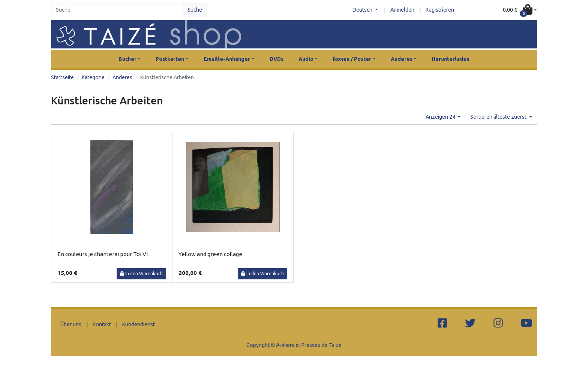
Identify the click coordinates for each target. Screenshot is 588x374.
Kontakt (102, 324)
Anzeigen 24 (441, 117)
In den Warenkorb (141, 274)
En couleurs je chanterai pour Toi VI (103, 254)
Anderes (122, 77)
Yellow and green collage (210, 254)
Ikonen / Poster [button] (352, 59)
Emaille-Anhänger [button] (227, 59)
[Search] (117, 10)
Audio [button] (306, 59)
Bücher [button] (127, 59)
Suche (195, 10)
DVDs (277, 59)
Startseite (62, 77)
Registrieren (440, 10)
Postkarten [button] (170, 59)
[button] (520, 10)
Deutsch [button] (363, 10)
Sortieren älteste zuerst (499, 117)
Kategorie (93, 77)
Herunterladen (451, 59)
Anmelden (402, 10)
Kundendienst (139, 324)
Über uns (71, 324)
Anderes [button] (402, 59)
